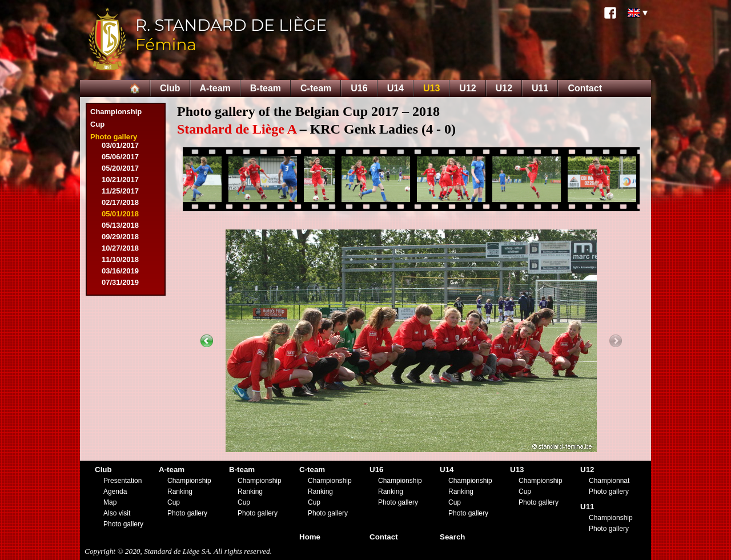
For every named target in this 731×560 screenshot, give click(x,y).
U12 (467, 88)
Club (170, 88)
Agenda (115, 491)
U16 (359, 88)
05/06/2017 (120, 157)
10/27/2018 (120, 248)
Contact (585, 88)
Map (110, 502)
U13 (431, 88)
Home (310, 537)
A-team (215, 88)
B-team (266, 88)
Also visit (117, 513)
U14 (395, 88)
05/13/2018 (120, 225)
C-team (316, 88)
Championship (116, 112)
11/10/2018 (120, 259)
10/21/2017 (120, 180)
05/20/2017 (120, 168)
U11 (540, 88)
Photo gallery (114, 137)
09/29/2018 (120, 237)
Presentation (122, 481)
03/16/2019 (120, 271)
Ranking (180, 491)
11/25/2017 (120, 191)
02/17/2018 (120, 202)
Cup (97, 124)
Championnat (609, 481)
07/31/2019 (120, 282)
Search (452, 537)
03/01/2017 (120, 145)
